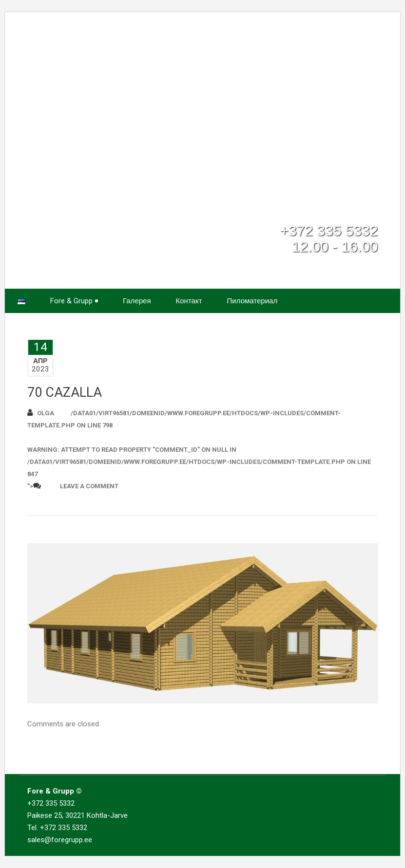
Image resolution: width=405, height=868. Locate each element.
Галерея (137, 301)
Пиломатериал (252, 301)
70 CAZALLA (65, 392)
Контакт (189, 301)
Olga (41, 413)
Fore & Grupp (74, 301)
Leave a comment (89, 486)
